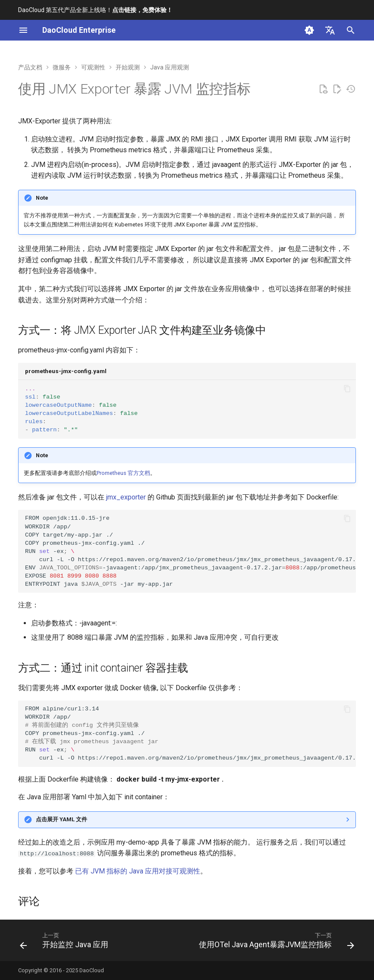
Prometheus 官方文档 (123, 473)
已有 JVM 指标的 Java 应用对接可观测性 (138, 871)
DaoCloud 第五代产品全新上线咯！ (95, 10)
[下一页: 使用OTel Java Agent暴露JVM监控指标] (275, 943)
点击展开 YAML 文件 (61, 819)
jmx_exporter (126, 497)
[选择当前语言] (330, 30)
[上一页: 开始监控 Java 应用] (65, 943)
